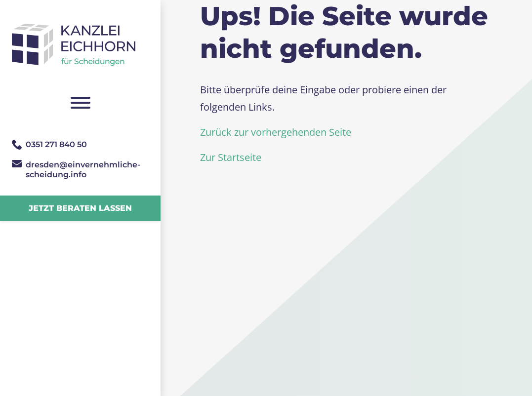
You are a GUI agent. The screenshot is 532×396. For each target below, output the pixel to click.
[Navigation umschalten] (80, 103)
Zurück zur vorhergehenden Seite (276, 132)
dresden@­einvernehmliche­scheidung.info (83, 170)
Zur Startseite (231, 157)
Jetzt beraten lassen (80, 208)
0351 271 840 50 (56, 144)
